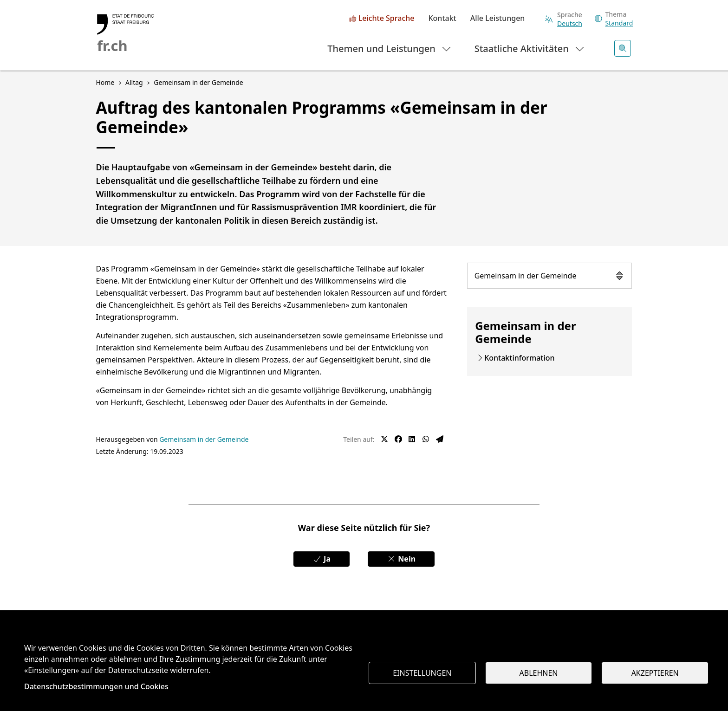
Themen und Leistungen (390, 48)
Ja (322, 559)
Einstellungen (422, 673)
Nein (401, 559)
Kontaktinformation (519, 358)
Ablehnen (539, 673)
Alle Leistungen (498, 19)
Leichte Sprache (387, 19)
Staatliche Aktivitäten (530, 48)
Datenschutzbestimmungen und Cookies (96, 686)
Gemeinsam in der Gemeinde (550, 276)
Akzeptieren (655, 673)
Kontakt (442, 19)
